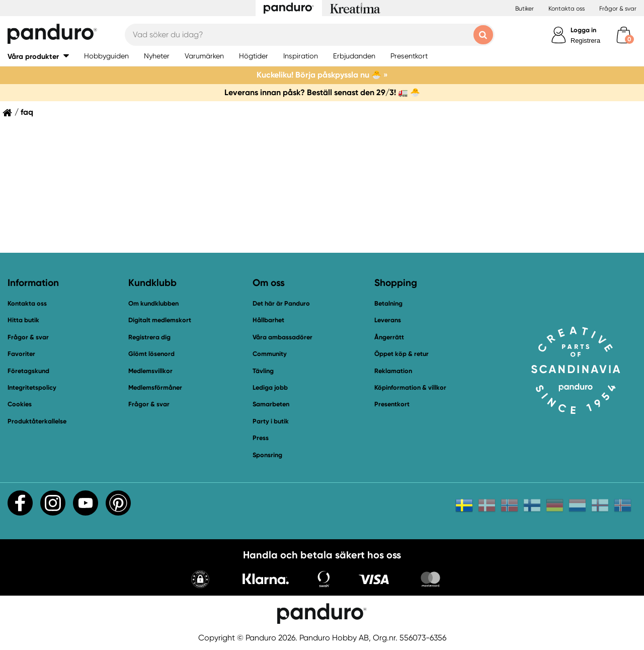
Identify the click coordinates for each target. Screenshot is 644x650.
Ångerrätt (389, 337)
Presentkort (392, 404)
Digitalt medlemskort (160, 320)
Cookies (20, 404)
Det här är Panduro (281, 303)
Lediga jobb (270, 387)
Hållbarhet (268, 320)
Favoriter (21, 354)
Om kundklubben (153, 303)
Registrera (585, 41)
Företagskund (28, 371)
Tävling (263, 371)
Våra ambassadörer (283, 337)
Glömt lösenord (151, 354)
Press (261, 438)
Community (270, 354)
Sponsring (267, 455)
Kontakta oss (567, 9)
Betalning (388, 303)
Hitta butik (23, 320)
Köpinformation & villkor (410, 387)
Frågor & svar (618, 9)
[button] (200, 580)
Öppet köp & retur (401, 354)
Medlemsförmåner (155, 387)
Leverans (388, 320)
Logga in (583, 30)
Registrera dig (149, 337)
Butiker (525, 9)
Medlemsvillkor (150, 371)
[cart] (624, 35)
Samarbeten (271, 404)
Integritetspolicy (32, 387)
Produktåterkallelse (37, 421)
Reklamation (393, 371)
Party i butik (271, 421)
